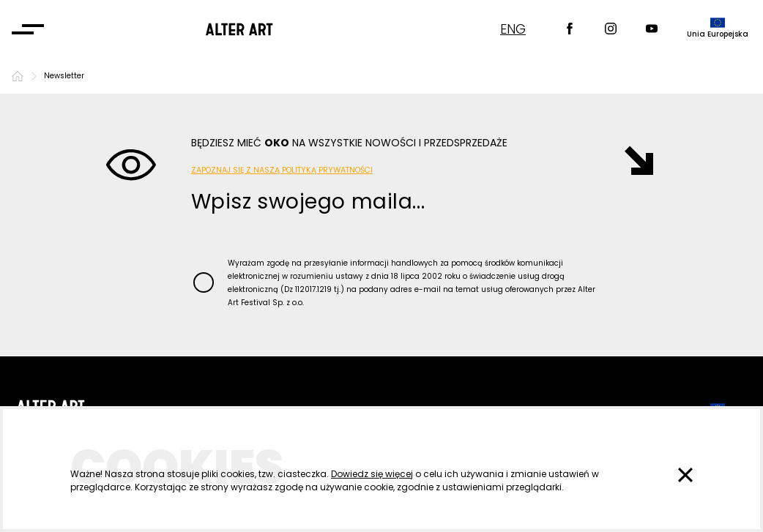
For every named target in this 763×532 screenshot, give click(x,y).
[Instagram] (611, 30)
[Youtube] (652, 30)
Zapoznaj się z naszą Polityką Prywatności (282, 170)
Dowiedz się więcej (372, 474)
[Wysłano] (631, 160)
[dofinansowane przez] (718, 29)
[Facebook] (570, 30)
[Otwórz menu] (28, 29)
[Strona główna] (18, 76)
